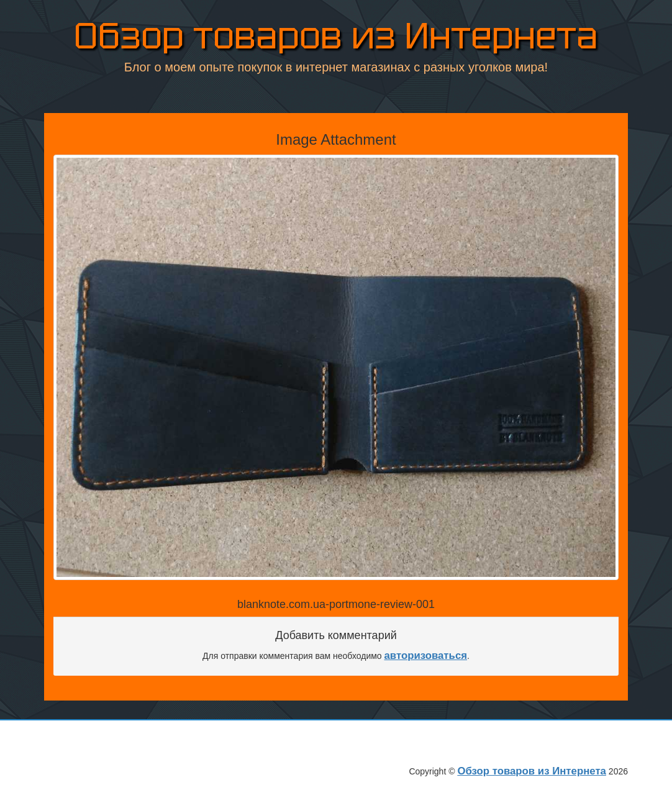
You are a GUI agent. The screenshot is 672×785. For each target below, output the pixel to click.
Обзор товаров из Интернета (336, 37)
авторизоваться (426, 656)
